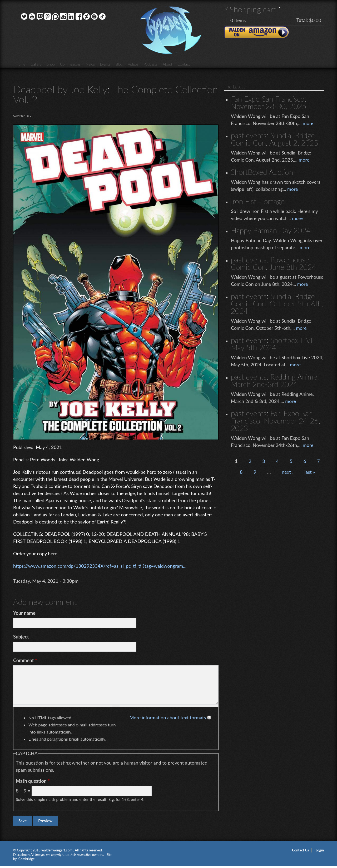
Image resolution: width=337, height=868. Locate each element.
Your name (24, 613)
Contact (184, 64)
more (308, 123)
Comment (25, 660)
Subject (21, 637)
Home (21, 64)
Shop (51, 64)
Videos (133, 64)
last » (310, 472)
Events (105, 64)
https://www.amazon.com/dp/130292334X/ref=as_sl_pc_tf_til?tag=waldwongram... (100, 566)
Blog (119, 64)
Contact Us (300, 850)
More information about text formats (168, 717)
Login (320, 850)
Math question (33, 781)
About (167, 64)
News (90, 64)
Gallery (36, 64)
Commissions (70, 64)
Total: (302, 20)
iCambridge (26, 859)
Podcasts (151, 64)
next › (288, 472)
